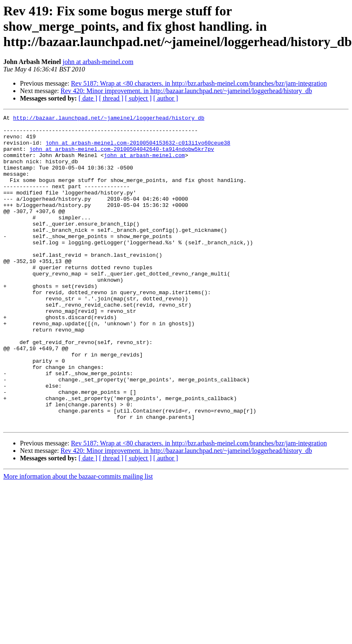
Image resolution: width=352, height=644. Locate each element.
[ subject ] (138, 98)
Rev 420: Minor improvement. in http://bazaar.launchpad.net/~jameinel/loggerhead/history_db (186, 91)
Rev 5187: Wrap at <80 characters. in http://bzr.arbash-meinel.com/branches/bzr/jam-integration (199, 83)
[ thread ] (111, 98)
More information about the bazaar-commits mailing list (78, 539)
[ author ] (166, 98)
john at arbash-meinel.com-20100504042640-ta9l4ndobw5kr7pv (122, 156)
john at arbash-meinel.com (98, 62)
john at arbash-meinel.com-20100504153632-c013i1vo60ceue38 (138, 149)
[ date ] (88, 98)
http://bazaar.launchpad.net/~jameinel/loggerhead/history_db (108, 119)
